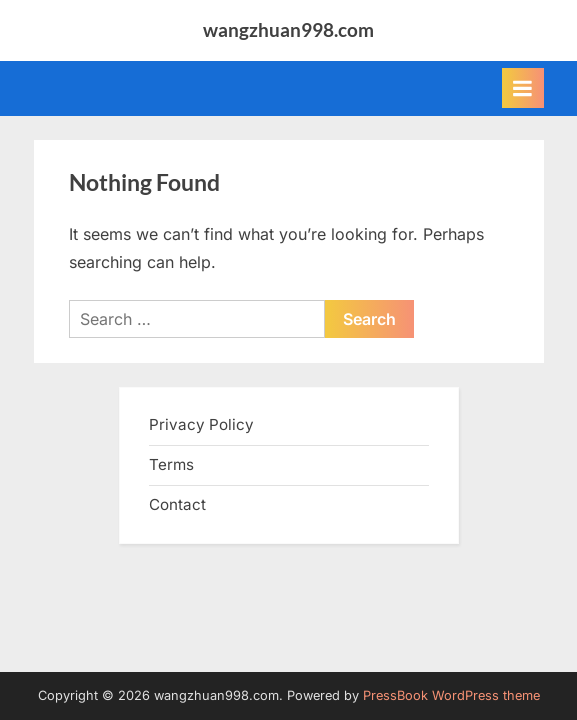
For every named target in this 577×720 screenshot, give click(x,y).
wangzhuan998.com (288, 29)
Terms (171, 464)
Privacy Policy (201, 424)
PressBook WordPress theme (451, 695)
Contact (177, 504)
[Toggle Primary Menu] (523, 88)
